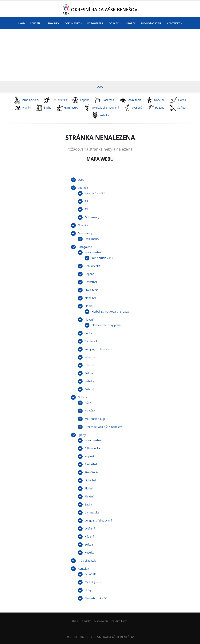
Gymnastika (92, 341)
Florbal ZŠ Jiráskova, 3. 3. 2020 (110, 312)
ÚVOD (21, 23)
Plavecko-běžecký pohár (106, 325)
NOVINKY (54, 23)
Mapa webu (101, 621)
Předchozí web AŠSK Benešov (103, 427)
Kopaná (89, 274)
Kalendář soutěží (95, 193)
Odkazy (82, 397)
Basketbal (91, 282)
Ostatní (89, 389)
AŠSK (88, 403)
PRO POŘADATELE (151, 23)
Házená (89, 365)
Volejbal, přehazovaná (98, 349)
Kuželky (89, 381)
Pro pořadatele (87, 561)
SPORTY (131, 23)
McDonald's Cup (95, 419)
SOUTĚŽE (35, 23)
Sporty (82, 435)
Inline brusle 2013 (102, 258)
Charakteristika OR (96, 598)
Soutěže (83, 188)
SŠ (86, 209)
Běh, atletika (92, 266)
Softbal (89, 373)
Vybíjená (90, 357)
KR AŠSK (90, 411)
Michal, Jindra (93, 582)
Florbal (89, 306)
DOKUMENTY (72, 23)
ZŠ (86, 201)
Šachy (88, 333)
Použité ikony (119, 621)
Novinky (83, 225)
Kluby (88, 590)
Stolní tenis (91, 290)
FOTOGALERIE (95, 23)
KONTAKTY (173, 23)
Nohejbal (90, 298)
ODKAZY (114, 23)
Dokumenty (92, 217)
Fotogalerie (85, 247)
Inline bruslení (93, 252)
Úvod (100, 87)
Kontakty (83, 569)
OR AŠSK (90, 574)
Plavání (89, 320)
